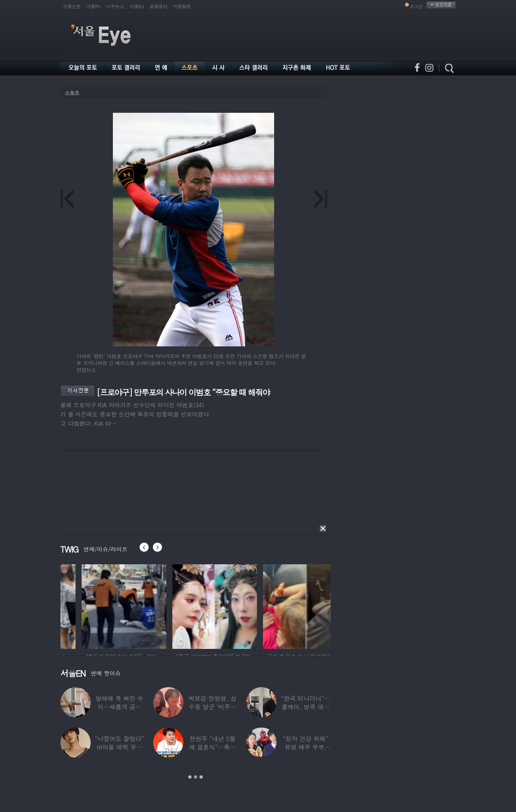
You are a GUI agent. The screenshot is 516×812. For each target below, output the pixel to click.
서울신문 (72, 6)
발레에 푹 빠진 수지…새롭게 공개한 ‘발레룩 (120, 707)
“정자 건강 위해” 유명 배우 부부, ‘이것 (306, 747)
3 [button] (201, 777)
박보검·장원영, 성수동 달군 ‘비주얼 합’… (212, 707)
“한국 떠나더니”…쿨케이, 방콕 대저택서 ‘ (306, 707)
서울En (137, 6)
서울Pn (94, 6)
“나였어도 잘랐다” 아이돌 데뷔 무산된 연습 (119, 747)
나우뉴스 (115, 6)
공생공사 (158, 6)
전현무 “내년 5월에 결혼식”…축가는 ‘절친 (212, 747)
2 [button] (196, 777)
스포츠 (72, 93)
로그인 (417, 6)
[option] (89, 605)
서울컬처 (182, 6)
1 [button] (190, 777)
